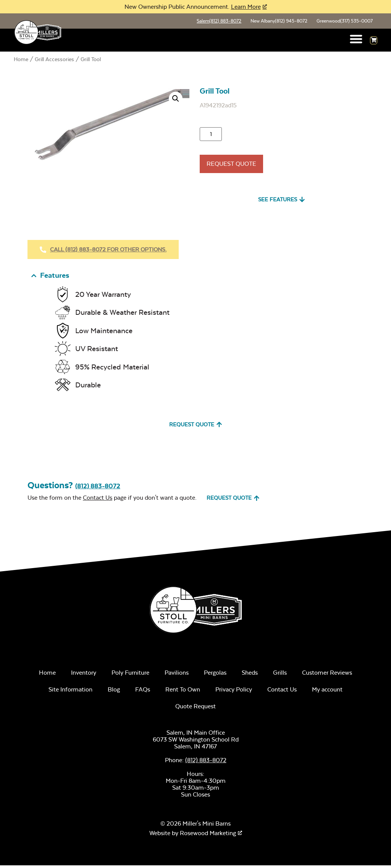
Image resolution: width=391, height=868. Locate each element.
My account (327, 692)
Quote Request (195, 709)
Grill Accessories (54, 60)
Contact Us (98, 500)
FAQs (143, 692)
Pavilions (177, 675)
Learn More (246, 7)
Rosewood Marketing (208, 836)
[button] (356, 40)
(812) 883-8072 (98, 489)
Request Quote (231, 164)
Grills (280, 675)
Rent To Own (183, 692)
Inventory (84, 675)
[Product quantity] (211, 135)
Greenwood (344, 21)
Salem (217, 21)
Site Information (70, 692)
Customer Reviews (327, 675)
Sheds (250, 675)
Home (21, 60)
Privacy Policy (234, 692)
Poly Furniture (130, 675)
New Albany (277, 21)
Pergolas (215, 675)
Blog (114, 692)
